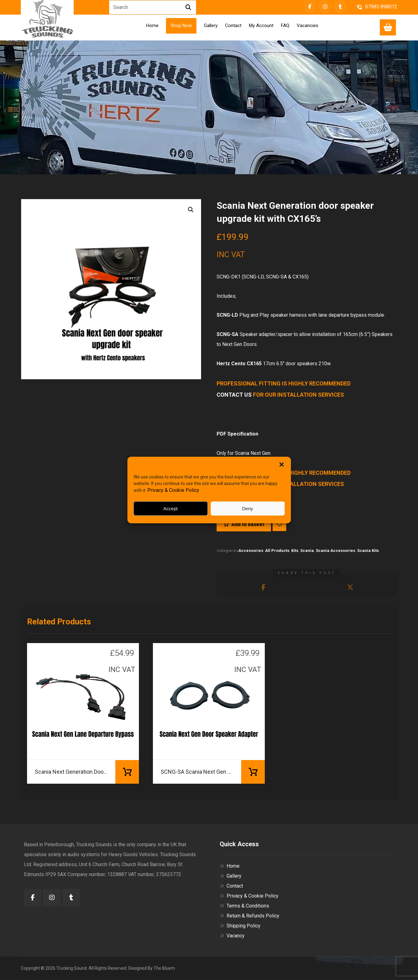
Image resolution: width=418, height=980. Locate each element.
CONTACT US (234, 395)
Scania (307, 551)
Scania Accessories (335, 551)
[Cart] (388, 27)
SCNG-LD (227, 315)
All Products (277, 551)
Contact (231, 887)
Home (230, 867)
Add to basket (248, 525)
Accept (171, 509)
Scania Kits (368, 551)
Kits (295, 551)
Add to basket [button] (127, 773)
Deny (248, 509)
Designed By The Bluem (152, 969)
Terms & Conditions (244, 907)
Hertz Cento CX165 (239, 364)
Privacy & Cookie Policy (173, 490)
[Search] (188, 7)
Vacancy (232, 937)
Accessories (251, 551)
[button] (282, 464)
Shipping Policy (240, 927)
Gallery (231, 877)
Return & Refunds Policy (250, 917)
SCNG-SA (227, 335)
